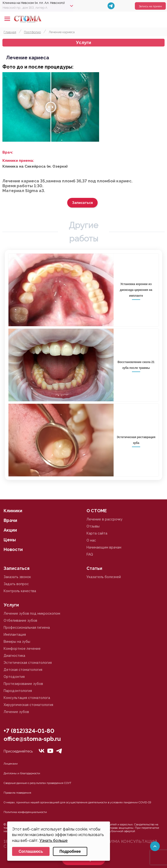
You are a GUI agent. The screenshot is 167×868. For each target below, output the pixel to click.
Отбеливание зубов (20, 620)
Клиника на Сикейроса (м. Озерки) (35, 166)
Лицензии (11, 764)
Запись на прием (150, 6)
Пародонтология (18, 691)
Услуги (83, 43)
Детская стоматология (23, 670)
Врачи (10, 520)
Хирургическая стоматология (28, 705)
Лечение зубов (16, 712)
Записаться (82, 203)
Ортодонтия (14, 677)
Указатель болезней (104, 577)
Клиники (13, 511)
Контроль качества (20, 591)
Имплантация (15, 635)
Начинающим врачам (104, 547)
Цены (10, 540)
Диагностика (14, 656)
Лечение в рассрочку (105, 519)
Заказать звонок (17, 577)
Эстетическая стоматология (28, 663)
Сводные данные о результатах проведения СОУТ (37, 783)
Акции (10, 530)
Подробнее (70, 851)
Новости (13, 549)
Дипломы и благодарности (22, 773)
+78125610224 (148, 19)
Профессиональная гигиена (27, 628)
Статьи (94, 568)
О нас (91, 540)
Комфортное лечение (22, 649)
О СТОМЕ (97, 511)
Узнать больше (54, 841)
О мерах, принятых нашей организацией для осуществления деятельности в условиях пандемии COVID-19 (77, 802)
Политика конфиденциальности (25, 812)
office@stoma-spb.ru (32, 739)
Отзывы (93, 526)
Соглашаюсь (31, 851)
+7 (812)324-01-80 (29, 731)
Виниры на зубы (17, 642)
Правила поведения (17, 793)
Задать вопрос (16, 584)
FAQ (90, 554)
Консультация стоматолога (27, 698)
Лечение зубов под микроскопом (32, 613)
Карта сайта (97, 533)
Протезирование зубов (23, 684)
